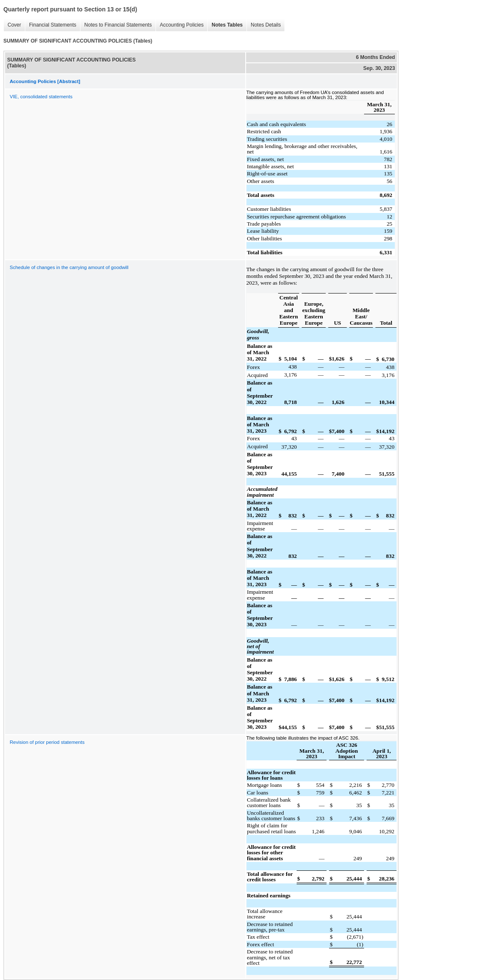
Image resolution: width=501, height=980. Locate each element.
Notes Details (264, 25)
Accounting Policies (180, 25)
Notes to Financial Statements (116, 25)
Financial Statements (51, 25)
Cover (12, 25)
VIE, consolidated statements (41, 97)
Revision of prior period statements (47, 742)
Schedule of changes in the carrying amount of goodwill (69, 267)
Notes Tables (225, 25)
